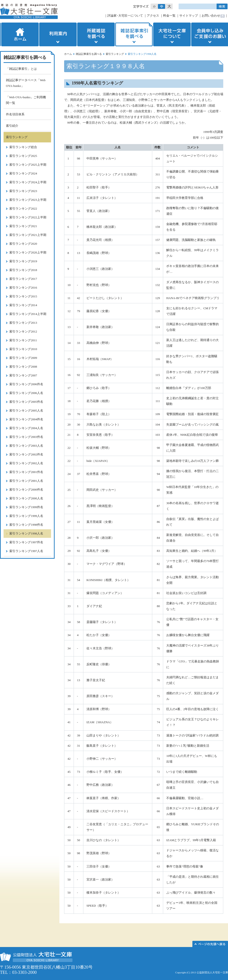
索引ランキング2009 (23, 358)
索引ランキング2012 (23, 331)
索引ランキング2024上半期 (28, 182)
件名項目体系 (15, 114)
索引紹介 (12, 126)
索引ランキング (115, 54)
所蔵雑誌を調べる (96, 34)
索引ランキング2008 (23, 367)
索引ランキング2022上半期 (28, 217)
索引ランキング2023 (23, 191)
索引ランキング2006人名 (26, 393)
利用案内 (58, 34)
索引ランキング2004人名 (26, 428)
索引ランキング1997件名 (26, 542)
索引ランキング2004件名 (26, 419)
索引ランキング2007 (23, 375)
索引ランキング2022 (23, 209)
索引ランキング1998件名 (26, 525)
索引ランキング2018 (23, 270)
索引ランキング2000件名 (26, 490)
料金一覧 (169, 16)
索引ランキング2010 (23, 349)
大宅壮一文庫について (172, 34)
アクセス (153, 16)
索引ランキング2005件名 (26, 402)
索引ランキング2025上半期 (28, 165)
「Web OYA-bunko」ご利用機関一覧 (26, 100)
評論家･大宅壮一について (125, 16)
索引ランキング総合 (23, 147)
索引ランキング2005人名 (26, 410)
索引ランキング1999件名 (26, 507)
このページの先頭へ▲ (210, 944)
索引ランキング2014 (23, 305)
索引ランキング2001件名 (26, 472)
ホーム (19, 34)
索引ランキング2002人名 (26, 463)
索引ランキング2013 (23, 323)
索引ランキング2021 (23, 226)
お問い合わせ (211, 16)
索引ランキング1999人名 (26, 516)
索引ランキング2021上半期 (28, 235)
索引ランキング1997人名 (26, 551)
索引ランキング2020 (23, 244)
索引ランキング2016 (23, 288)
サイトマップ (189, 16)
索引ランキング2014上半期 (28, 314)
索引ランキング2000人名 (26, 498)
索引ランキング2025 (23, 156)
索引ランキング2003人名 (26, 446)
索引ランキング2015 (23, 296)
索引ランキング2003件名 (26, 437)
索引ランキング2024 (23, 173)
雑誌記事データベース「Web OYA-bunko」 (26, 83)
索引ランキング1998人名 (26, 533)
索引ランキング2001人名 (26, 481)
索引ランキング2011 (23, 340)
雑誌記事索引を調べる (134, 34)
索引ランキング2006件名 (26, 384)
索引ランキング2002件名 (26, 454)
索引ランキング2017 (23, 279)
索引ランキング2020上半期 (28, 252)
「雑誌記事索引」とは (21, 69)
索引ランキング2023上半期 (28, 200)
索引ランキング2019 (23, 261)
